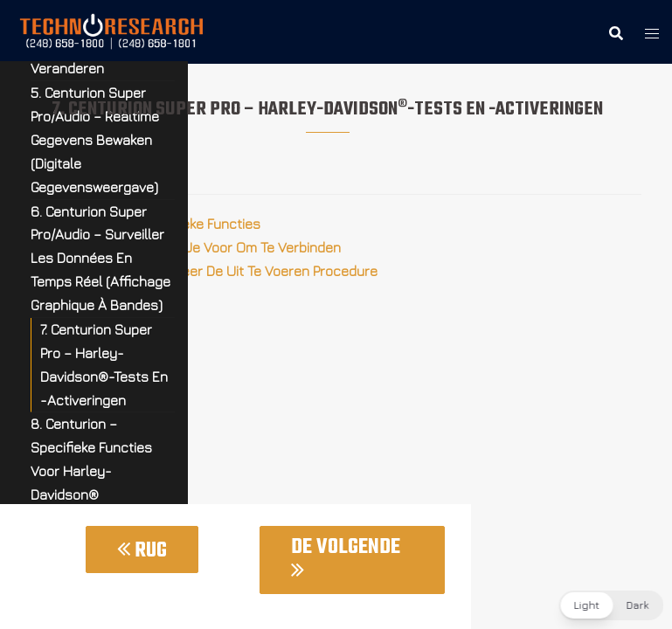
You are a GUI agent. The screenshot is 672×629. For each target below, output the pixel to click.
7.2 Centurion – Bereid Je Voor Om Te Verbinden (194, 247)
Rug (142, 551)
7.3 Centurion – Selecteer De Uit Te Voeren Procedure (213, 271)
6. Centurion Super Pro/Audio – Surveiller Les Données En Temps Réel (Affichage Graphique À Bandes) (100, 259)
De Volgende (346, 556)
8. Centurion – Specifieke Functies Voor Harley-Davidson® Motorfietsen (91, 471)
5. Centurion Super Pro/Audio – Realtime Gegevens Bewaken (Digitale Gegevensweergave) (95, 140)
